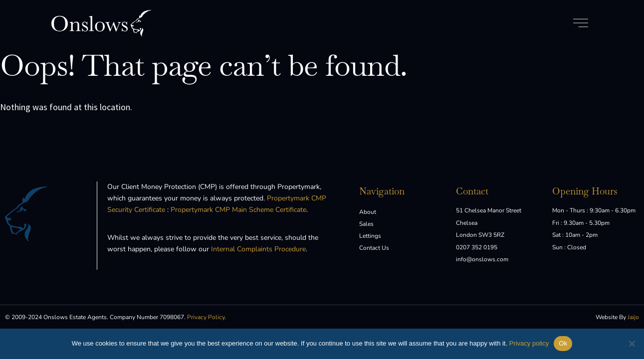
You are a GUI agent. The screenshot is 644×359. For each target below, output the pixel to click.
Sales (366, 224)
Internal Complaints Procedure (258, 249)
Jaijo (633, 317)
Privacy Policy (206, 317)
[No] (632, 344)
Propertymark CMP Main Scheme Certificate (238, 210)
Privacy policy (529, 343)
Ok (563, 343)
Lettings (370, 236)
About (368, 212)
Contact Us (374, 248)
